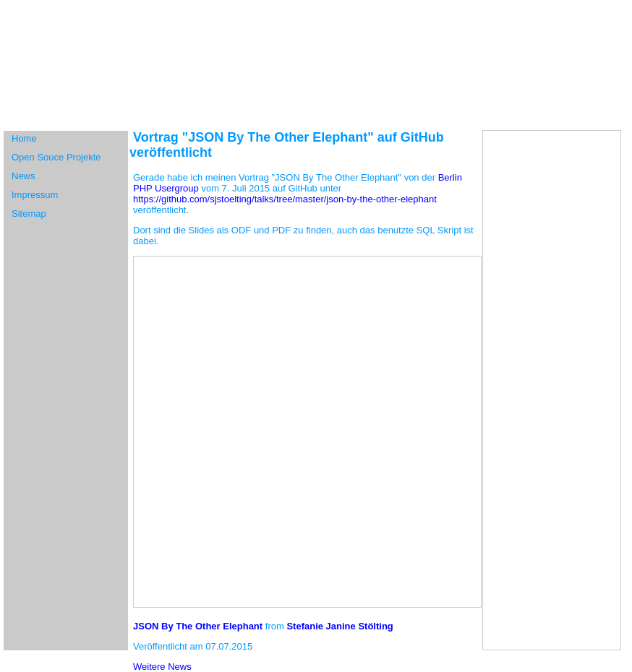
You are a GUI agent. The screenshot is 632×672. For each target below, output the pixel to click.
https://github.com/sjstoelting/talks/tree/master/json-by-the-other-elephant (285, 199)
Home (24, 138)
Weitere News (162, 667)
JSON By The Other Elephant (198, 626)
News (24, 176)
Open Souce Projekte (56, 157)
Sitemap (29, 214)
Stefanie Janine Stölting (340, 626)
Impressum (35, 195)
